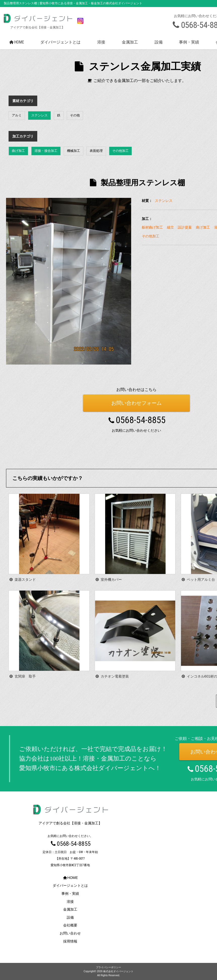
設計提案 (185, 227)
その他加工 (120, 151)
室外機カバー (111, 580)
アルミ (17, 115)
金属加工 (130, 42)
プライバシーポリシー (109, 967)
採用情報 (70, 941)
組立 (170, 227)
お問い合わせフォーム (136, 403)
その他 (75, 115)
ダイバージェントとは (60, 42)
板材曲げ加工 (152, 227)
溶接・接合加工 (46, 151)
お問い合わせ (70, 933)
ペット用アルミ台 (201, 580)
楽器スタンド (25, 580)
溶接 (101, 42)
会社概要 (70, 925)
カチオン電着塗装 (115, 676)
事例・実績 (189, 42)
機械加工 (74, 151)
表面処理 (96, 151)
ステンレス (39, 115)
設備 (159, 42)
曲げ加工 (18, 151)
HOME (16, 42)
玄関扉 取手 (25, 676)
